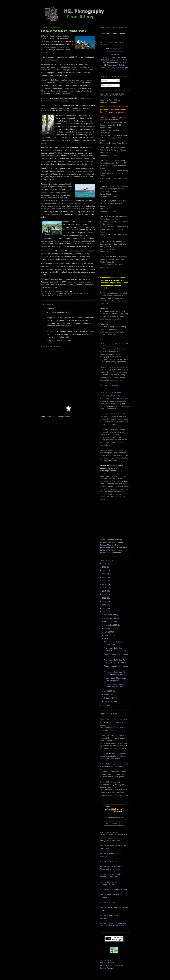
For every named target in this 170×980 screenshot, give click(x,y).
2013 (104, 598)
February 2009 (110, 698)
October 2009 (110, 622)
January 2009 (110, 701)
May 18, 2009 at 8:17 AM (59, 340)
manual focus (85, 294)
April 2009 (109, 691)
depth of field (70, 171)
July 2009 (108, 632)
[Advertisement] (113, 519)
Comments (106, 85)
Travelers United (118, 481)
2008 (104, 706)
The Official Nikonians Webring (114, 817)
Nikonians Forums (107, 491)
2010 (104, 608)
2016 (104, 588)
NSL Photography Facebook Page (113, 327)
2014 (104, 595)
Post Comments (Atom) (61, 417)
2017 (104, 584)
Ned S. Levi (121, 398)
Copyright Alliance (114, 861)
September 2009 (111, 625)
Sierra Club (111, 903)
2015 (104, 591)
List (122, 824)
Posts (104, 81)
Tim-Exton (112, 754)
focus (67, 294)
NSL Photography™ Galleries (114, 33)
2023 (104, 563)
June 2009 (109, 635)
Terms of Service (106, 960)
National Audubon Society (117, 890)
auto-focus (65, 36)
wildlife (73, 296)
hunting (74, 294)
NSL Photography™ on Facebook (114, 60)
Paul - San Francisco (116, 735)
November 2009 (111, 618)
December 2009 (111, 615)
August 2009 (110, 628)
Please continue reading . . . (110, 385)
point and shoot (61, 296)
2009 (104, 612)
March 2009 (109, 695)
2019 (104, 577)
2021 (104, 570)
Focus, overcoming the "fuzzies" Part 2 (64, 31)
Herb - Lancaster (115, 782)
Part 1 (45, 36)
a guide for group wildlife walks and (113, 756)
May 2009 (108, 639)
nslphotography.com (108, 471)
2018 (104, 581)
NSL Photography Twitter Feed (112, 311)
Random (115, 824)
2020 (104, 574)
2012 (104, 601)
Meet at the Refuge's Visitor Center (114, 143)
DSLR (61, 294)
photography (47, 296)
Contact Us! (114, 55)
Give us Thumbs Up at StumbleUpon (114, 68)
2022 (104, 567)
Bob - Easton (113, 764)
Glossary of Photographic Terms (114, 62)
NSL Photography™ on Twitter (114, 57)
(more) (124, 748)
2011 (104, 605)
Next (107, 824)
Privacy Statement (107, 963)
